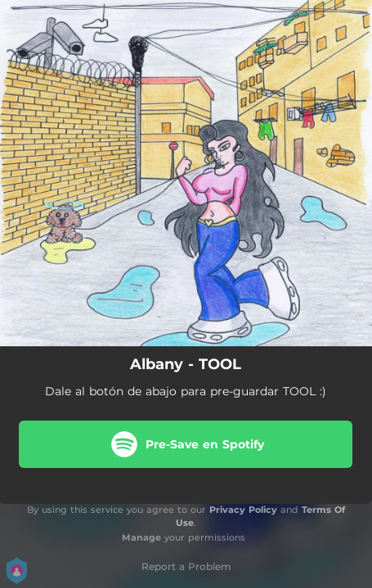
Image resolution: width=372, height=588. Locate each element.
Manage (141, 537)
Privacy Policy (243, 510)
